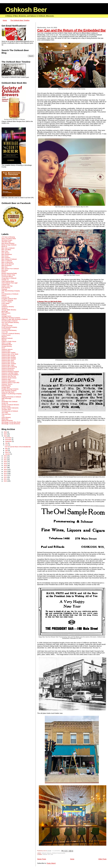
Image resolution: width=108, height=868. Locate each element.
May (7, 449)
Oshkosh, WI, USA (48, 854)
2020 (5, 462)
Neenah (4, 340)
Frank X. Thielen (7, 302)
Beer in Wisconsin (7, 262)
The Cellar (5, 413)
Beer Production (7, 265)
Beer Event (5, 256)
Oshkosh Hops (6, 379)
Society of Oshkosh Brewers (10, 405)
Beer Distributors (7, 254)
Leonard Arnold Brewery (9, 330)
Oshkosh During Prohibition (10, 375)
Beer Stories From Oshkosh (10, 269)
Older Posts (102, 859)
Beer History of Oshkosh (9, 259)
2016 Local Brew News (9, 239)
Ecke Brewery (6, 288)
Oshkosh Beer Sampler (9, 359)
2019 (5, 464)
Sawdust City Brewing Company (12, 394)
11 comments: (56, 851)
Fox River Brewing (7, 300)
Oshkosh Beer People (8, 356)
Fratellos (4, 305)
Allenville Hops (6, 242)
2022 (5, 458)
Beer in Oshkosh (7, 261)
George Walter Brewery (9, 310)
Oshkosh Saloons (46, 853)
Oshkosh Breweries (8, 370)
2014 (5, 473)
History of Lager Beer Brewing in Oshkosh (15, 319)
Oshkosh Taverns (7, 384)
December (8, 438)
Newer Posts (42, 859)
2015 (5, 471)
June (7, 445)
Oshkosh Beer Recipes (9, 357)
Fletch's (4, 296)
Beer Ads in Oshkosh (8, 248)
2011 (5, 479)
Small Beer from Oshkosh (10, 402)
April (7, 450)
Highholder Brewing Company (11, 318)
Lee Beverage (6, 329)
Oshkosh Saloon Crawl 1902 (10, 383)
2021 (5, 460)
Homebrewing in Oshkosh (10, 321)
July (7, 443)
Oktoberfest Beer (7, 345)
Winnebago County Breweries (11, 424)
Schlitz (4, 395)
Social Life (5, 403)
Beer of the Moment (8, 264)
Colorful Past (6, 284)
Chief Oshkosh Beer (8, 281)
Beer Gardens (6, 258)
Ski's (3, 400)
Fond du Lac (5, 297)
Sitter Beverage (6, 398)
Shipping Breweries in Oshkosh (11, 397)
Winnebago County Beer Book (11, 422)
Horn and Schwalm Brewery (10, 322)
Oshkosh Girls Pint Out (9, 376)
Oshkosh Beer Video (8, 365)
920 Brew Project (7, 240)
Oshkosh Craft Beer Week (10, 373)
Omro (3, 348)
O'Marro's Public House (9, 341)
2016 (5, 469)
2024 (5, 436)
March (7, 452)
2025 (5, 434)
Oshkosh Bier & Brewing (9, 367)
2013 (5, 475)
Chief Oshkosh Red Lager (10, 283)
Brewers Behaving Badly (9, 273)
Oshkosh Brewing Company (10, 371)
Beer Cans (5, 251)
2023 (5, 456)
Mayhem (4, 337)
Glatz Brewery (6, 313)
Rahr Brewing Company (9, 390)
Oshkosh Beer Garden (9, 353)
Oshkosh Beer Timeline (9, 364)
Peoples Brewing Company (10, 389)
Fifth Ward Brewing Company (11, 291)
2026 (5, 432)
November (8, 440)
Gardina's (5, 308)
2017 (5, 467)
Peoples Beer (6, 387)
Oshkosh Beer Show (8, 362)
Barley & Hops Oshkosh (9, 245)
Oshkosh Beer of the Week (10, 354)
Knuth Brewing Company (9, 327)
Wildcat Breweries (7, 421)
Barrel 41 (4, 246)
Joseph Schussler (7, 326)
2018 (5, 466)
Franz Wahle (6, 303)
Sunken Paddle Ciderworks (10, 408)
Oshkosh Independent (8, 381)
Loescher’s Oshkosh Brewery (11, 334)
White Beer (5, 419)
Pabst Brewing (6, 386)
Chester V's (5, 280)
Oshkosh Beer (26, 10)
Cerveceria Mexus (7, 277)
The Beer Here (6, 409)
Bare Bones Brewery (8, 243)
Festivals (4, 289)
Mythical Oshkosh (7, 338)
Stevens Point (6, 406)
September (9, 441)
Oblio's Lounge (6, 343)
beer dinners (5, 253)
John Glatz (5, 324)
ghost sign (5, 311)
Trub (3, 416)
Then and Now (6, 414)
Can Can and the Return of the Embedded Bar (72, 30)
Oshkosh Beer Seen (8, 360)
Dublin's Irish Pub (7, 286)
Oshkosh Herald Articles (59, 853)
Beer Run (5, 267)
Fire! (3, 292)
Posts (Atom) (51, 863)
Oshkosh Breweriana (8, 368)
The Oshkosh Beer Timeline (20, 20)
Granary (4, 315)
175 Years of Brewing (8, 237)
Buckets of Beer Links (8, 275)
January (8, 454)
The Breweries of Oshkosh (10, 411)
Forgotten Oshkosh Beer (9, 299)
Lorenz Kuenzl (6, 335)
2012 (5, 477)
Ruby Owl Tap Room (8, 392)
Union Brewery (6, 417)
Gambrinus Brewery (8, 307)
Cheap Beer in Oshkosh (9, 278)
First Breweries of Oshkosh (10, 294)
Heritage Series (6, 316)
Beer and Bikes (6, 250)
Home (5, 20)
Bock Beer (5, 270)
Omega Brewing (7, 346)
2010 (5, 481)
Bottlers (4, 272)
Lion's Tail (5, 332)
